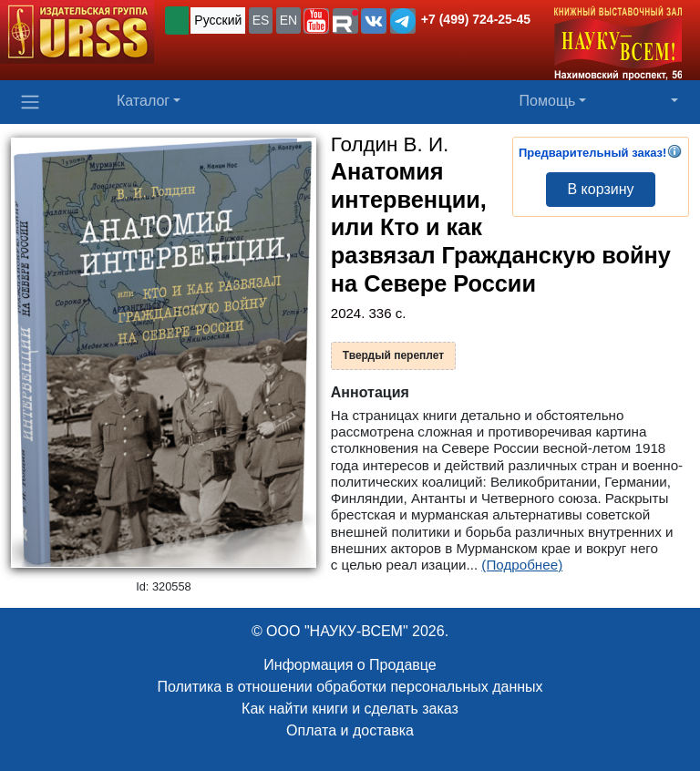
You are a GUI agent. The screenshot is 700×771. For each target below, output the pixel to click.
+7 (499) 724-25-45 (476, 19)
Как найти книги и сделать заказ (350, 709)
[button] (316, 21)
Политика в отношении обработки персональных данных (350, 687)
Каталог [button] (143, 101)
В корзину (600, 189)
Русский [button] (218, 20)
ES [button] (261, 20)
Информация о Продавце (350, 665)
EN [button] (288, 20)
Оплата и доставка (350, 730)
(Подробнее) (522, 565)
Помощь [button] (548, 101)
